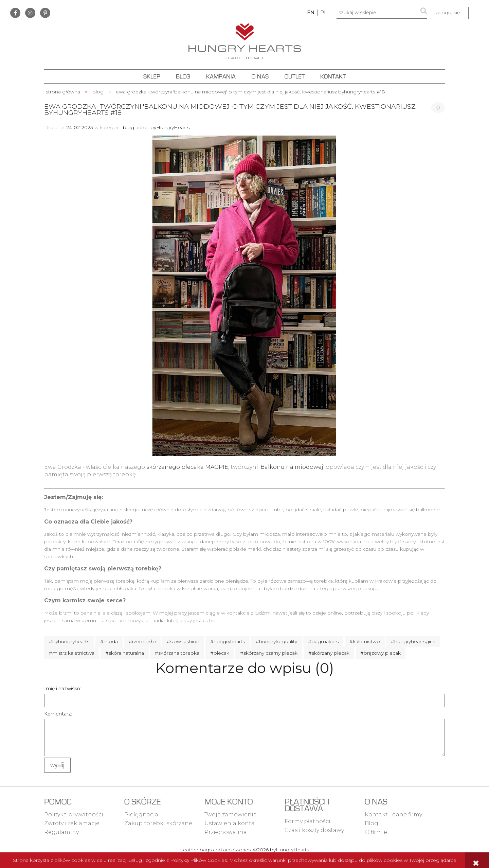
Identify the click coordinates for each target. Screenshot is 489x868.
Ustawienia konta (230, 823)
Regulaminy (61, 832)
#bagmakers (323, 641)
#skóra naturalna (125, 653)
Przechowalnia (226, 832)
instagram (30, 13)
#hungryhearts (228, 641)
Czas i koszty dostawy (314, 830)
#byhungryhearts (69, 641)
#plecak (220, 653)
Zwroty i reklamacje (72, 823)
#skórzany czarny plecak (269, 653)
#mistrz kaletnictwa (72, 653)
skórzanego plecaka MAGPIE (187, 467)
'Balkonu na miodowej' (292, 467)
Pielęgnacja (141, 814)
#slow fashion (183, 641)
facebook (15, 13)
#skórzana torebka (177, 653)
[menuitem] (152, 76)
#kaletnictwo (365, 641)
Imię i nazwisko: (63, 689)
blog (129, 127)
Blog (372, 823)
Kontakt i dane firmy (393, 814)
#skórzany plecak (329, 653)
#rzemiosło (142, 641)
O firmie (376, 832)
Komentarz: (58, 714)
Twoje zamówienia (231, 814)
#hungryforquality (276, 641)
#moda (109, 641)
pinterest (45, 13)
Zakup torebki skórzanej (159, 823)
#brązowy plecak (381, 653)
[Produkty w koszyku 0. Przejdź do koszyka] (479, 13)
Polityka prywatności (74, 814)
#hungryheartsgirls (413, 641)
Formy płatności (307, 821)
